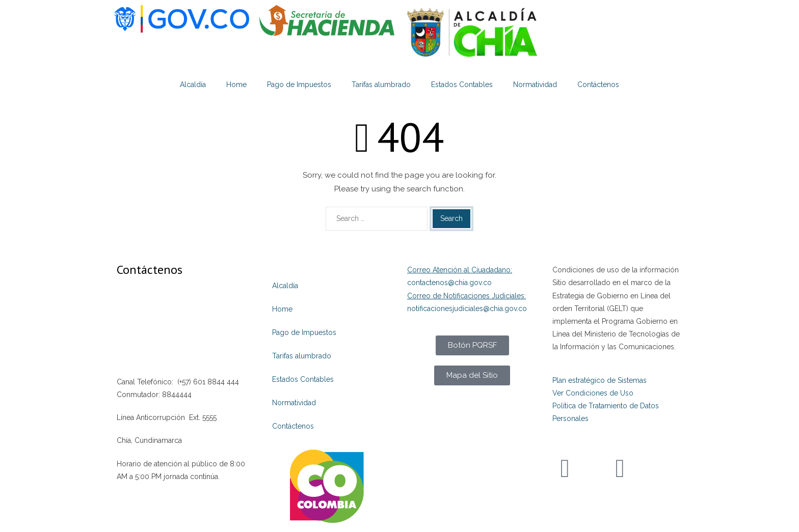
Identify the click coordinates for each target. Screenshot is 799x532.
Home (236, 85)
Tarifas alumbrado (381, 85)
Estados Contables (462, 85)
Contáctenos (598, 85)
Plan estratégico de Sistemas (600, 380)
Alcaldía (193, 85)
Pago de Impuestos (299, 85)
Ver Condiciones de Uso (593, 393)
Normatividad (535, 85)
